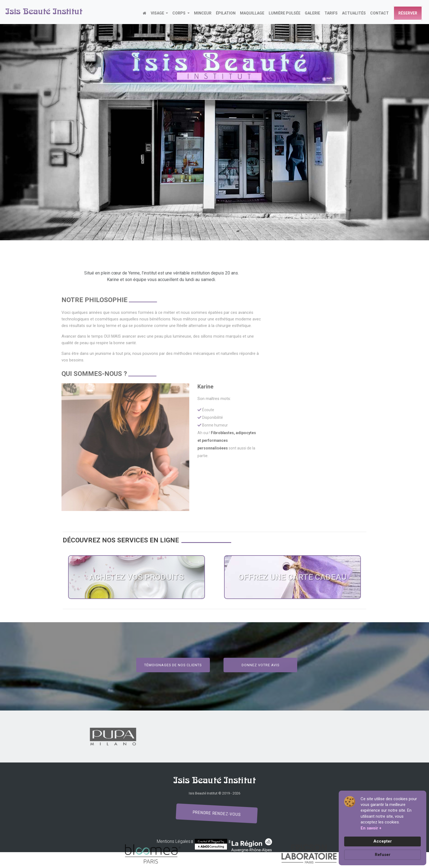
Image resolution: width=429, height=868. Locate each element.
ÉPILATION (226, 13)
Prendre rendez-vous (217, 814)
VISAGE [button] (158, 13)
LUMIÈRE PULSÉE (285, 13)
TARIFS (331, 13)
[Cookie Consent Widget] (382, 828)
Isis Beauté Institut (44, 12)
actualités (354, 13)
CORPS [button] (179, 13)
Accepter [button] (383, 841)
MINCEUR (203, 13)
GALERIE (312, 13)
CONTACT (379, 13)
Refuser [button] (383, 855)
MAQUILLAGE (252, 13)
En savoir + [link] (371, 828)
